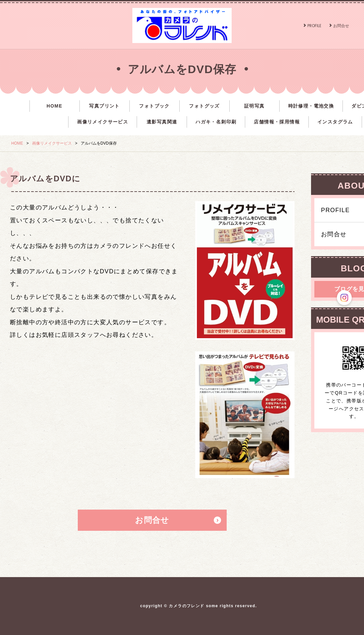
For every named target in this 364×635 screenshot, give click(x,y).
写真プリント (104, 106)
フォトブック (154, 106)
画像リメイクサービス (103, 122)
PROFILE (314, 26)
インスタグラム (335, 122)
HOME (55, 106)
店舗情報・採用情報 (277, 122)
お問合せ (341, 26)
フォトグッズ (204, 106)
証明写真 (254, 106)
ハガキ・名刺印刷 (216, 122)
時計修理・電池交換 (311, 106)
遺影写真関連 (162, 122)
